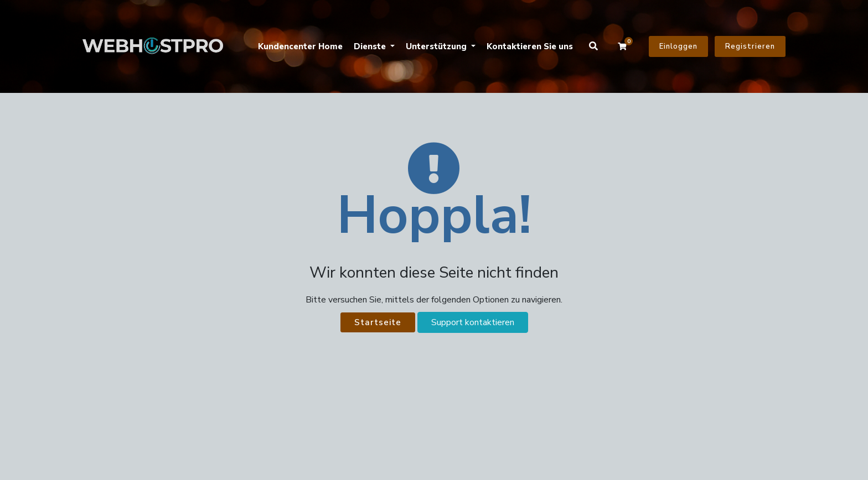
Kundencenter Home (300, 46)
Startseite (378, 322)
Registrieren (750, 46)
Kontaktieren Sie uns (530, 46)
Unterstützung (437, 46)
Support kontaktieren (473, 322)
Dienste (371, 46)
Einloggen (678, 46)
